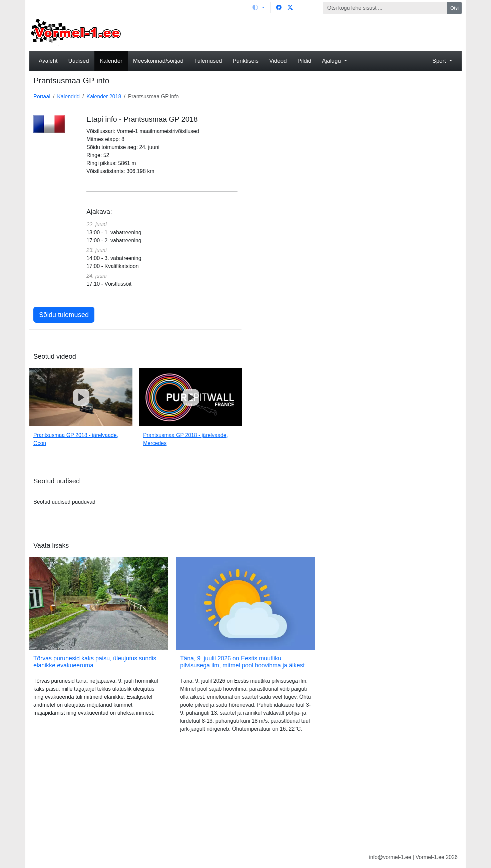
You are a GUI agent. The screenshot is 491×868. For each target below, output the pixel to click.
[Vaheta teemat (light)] (259, 7)
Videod (278, 61)
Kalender (111, 61)
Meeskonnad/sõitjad (158, 61)
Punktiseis (246, 61)
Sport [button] (440, 61)
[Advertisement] (301, 32)
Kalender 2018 (104, 96)
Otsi (454, 8)
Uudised (78, 61)
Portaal (42, 96)
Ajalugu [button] (332, 61)
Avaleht (48, 61)
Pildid (305, 61)
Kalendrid (68, 96)
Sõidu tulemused (64, 315)
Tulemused (208, 61)
